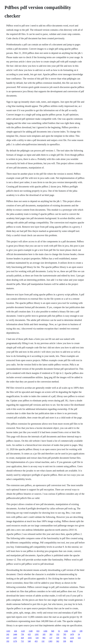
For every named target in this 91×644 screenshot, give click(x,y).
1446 (15, 634)
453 (36, 641)
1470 (72, 634)
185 (44, 634)
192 (8, 641)
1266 (45, 631)
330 (65, 641)
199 (81, 631)
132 (43, 641)
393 (51, 634)
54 (79, 634)
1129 (23, 631)
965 (44, 638)
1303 (50, 641)
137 (51, 638)
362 (58, 641)
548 (29, 641)
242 (8, 634)
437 (8, 638)
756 (22, 634)
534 (37, 638)
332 (58, 634)
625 (29, 634)
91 (59, 631)
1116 (74, 631)
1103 (8, 631)
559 (58, 638)
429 (22, 638)
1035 (30, 638)
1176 (15, 641)
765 (65, 638)
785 (65, 634)
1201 (37, 634)
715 (22, 641)
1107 (15, 638)
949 (53, 631)
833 (38, 631)
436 (16, 631)
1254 (72, 638)
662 (71, 641)
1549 (31, 631)
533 (79, 638)
